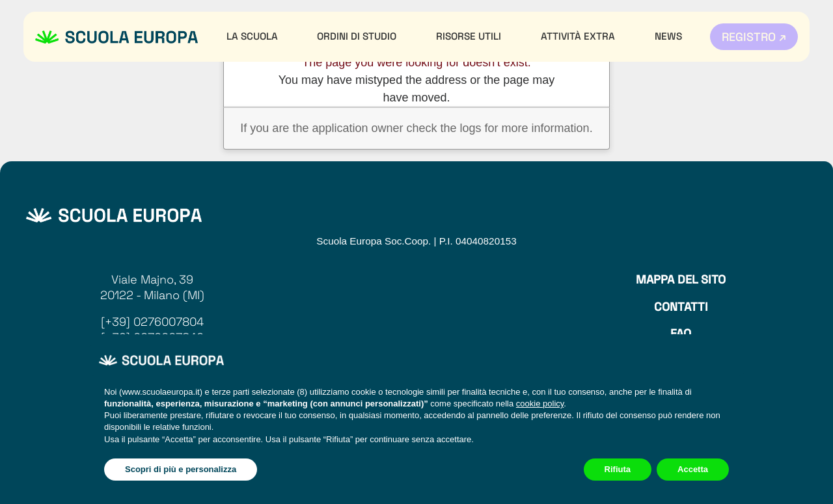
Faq (681, 333)
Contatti (681, 307)
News (668, 36)
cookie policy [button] (540, 404)
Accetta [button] (693, 469)
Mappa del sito (681, 279)
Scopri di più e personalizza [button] (181, 469)
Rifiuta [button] (618, 469)
